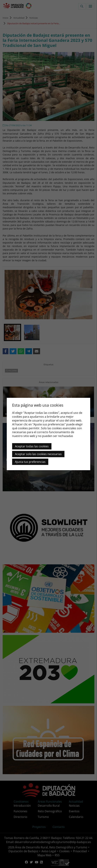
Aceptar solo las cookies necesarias (38, 454)
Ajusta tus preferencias (30, 462)
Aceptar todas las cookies (32, 446)
